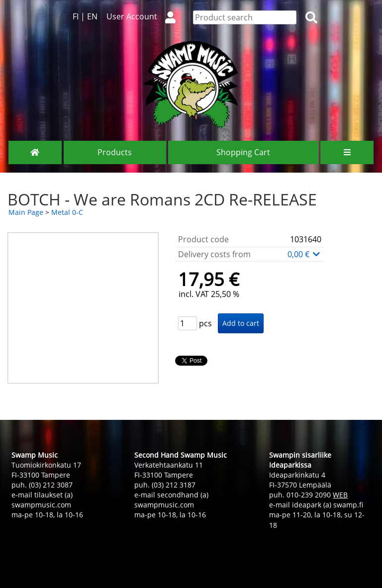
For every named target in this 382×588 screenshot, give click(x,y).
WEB (340, 495)
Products (115, 152)
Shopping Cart (243, 152)
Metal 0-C (67, 212)
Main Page (26, 212)
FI (76, 16)
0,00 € (304, 254)
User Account (145, 16)
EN (92, 16)
